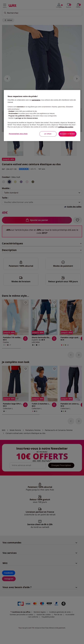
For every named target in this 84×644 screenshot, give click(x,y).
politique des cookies (66, 127)
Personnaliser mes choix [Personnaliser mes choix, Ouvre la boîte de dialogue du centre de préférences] (18, 134)
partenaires (36, 100)
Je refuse (48, 134)
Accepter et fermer (67, 134)
